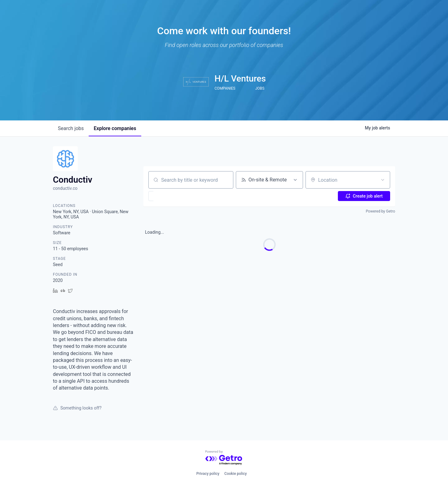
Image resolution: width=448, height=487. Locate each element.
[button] (169, 196)
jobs (71, 128)
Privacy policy (208, 474)
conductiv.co (65, 188)
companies (115, 128)
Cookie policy (236, 474)
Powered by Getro (380, 211)
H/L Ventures (240, 79)
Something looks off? (77, 408)
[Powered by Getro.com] (224, 458)
